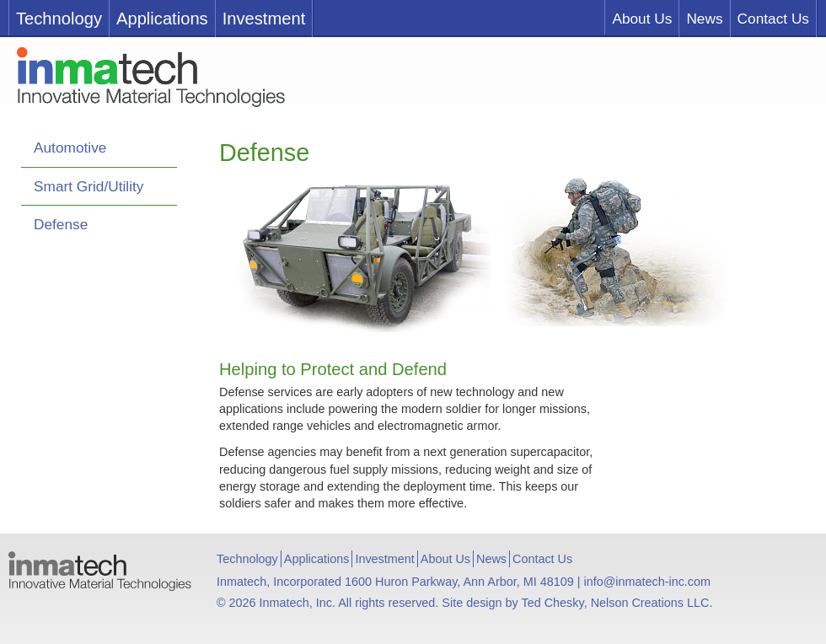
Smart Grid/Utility (88, 186)
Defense (61, 224)
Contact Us (773, 19)
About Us (642, 19)
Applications (162, 19)
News (704, 19)
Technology (59, 19)
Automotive (70, 148)
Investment (264, 19)
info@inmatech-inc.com (647, 582)
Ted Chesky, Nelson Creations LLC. (617, 603)
